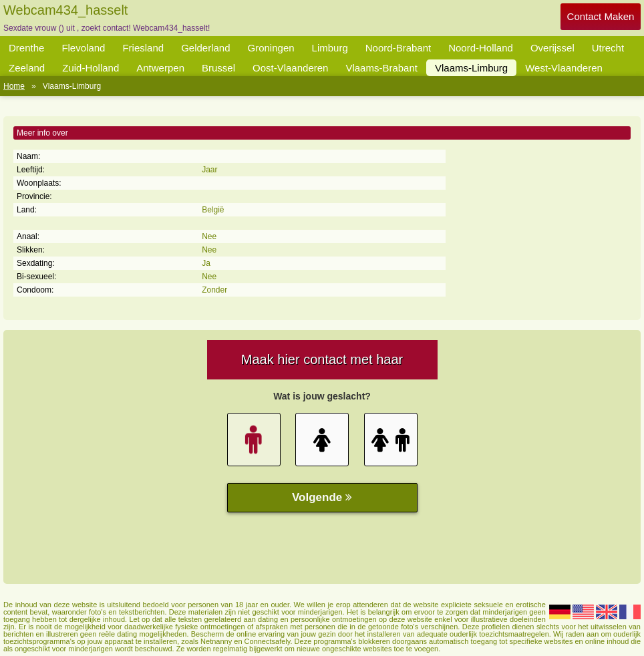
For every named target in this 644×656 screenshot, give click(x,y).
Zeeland (27, 68)
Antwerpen (160, 68)
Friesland (143, 48)
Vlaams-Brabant (381, 68)
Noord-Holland (481, 48)
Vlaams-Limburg (471, 68)
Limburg (330, 48)
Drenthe (26, 48)
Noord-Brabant (398, 48)
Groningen (271, 48)
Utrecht (608, 48)
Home (14, 86)
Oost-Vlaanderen (290, 68)
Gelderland (205, 48)
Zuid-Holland (91, 68)
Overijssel (552, 48)
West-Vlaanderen (564, 68)
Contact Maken (601, 16)
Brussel (218, 68)
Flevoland (83, 48)
